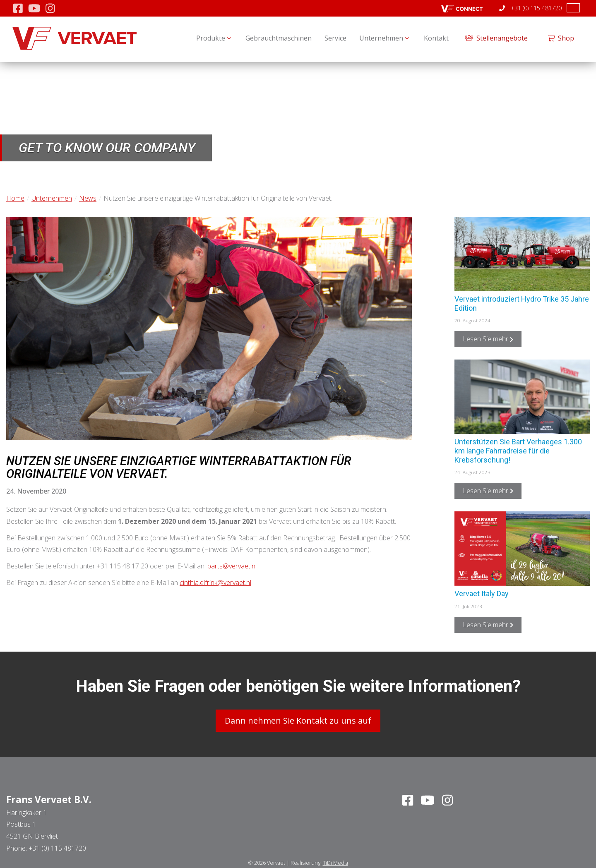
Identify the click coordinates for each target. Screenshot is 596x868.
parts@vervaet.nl (232, 566)
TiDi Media (335, 861)
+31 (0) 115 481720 (530, 8)
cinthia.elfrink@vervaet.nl (215, 583)
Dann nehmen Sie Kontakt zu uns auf (298, 720)
